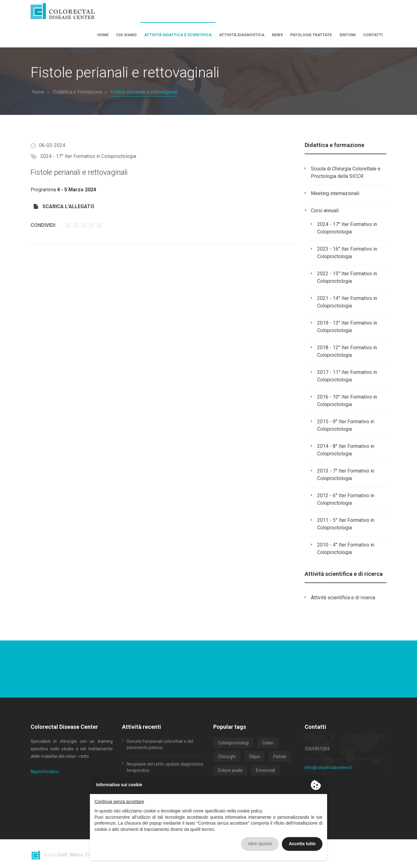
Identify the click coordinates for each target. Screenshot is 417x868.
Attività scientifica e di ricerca (343, 598)
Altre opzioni (260, 844)
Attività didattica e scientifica (178, 35)
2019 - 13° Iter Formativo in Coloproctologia (347, 327)
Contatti (373, 35)
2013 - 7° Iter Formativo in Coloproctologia (346, 475)
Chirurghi (227, 757)
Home (103, 35)
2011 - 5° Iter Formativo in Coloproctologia (346, 524)
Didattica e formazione (78, 92)
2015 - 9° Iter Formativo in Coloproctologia (346, 425)
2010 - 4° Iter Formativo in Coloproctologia (346, 549)
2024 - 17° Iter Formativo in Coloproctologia (347, 228)
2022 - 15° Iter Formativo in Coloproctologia (347, 277)
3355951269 (317, 749)
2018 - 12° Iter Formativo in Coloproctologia (347, 351)
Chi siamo (126, 35)
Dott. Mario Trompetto (83, 855)
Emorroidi (265, 770)
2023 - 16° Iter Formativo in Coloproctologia (347, 253)
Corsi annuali (325, 211)
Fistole (280, 757)
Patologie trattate (311, 35)
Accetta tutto (302, 844)
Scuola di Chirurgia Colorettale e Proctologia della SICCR (346, 172)
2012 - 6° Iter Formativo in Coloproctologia (346, 499)
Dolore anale (230, 770)
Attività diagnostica (242, 35)
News (277, 35)
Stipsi (255, 757)
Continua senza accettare (119, 802)
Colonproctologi (233, 743)
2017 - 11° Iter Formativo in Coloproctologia (347, 376)
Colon (268, 743)
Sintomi (348, 35)
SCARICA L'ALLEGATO (64, 206)
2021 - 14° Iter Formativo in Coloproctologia (347, 302)
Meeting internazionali (335, 193)
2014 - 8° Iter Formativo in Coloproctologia (346, 450)
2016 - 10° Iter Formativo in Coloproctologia (347, 401)
